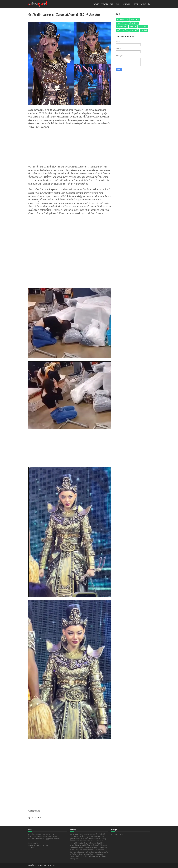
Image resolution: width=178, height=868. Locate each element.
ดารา (132, 30)
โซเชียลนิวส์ (120, 30)
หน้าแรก (96, 4)
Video (133, 20)
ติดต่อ (136, 4)
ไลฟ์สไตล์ (126, 4)
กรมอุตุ (119, 23)
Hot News (120, 20)
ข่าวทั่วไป (105, 4)
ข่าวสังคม (120, 27)
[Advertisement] (70, 146)
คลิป (112, 4)
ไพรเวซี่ (143, 4)
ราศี (142, 30)
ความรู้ (118, 4)
